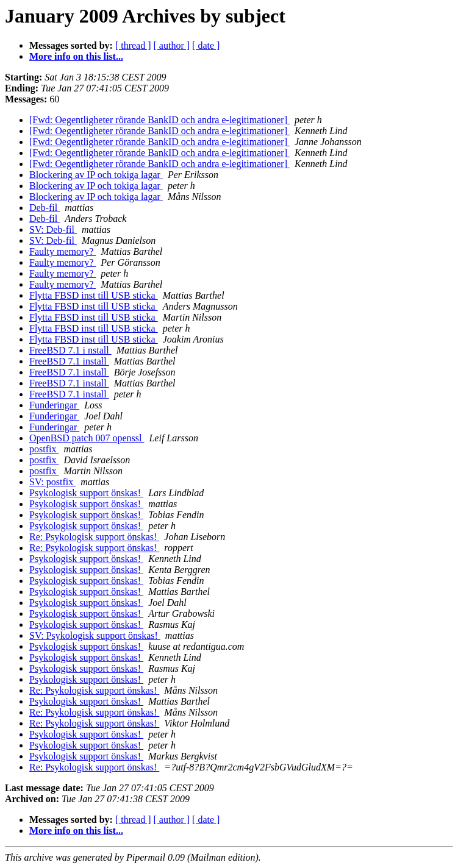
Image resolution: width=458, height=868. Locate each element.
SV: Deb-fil (53, 229)
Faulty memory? (63, 251)
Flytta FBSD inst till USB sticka (94, 295)
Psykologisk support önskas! (86, 493)
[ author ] (172, 45)
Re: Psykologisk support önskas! (94, 537)
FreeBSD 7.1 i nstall (70, 350)
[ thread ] (133, 45)
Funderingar (54, 405)
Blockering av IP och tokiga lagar (96, 175)
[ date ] (206, 45)
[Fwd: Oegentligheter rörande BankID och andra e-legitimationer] (159, 120)
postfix (44, 449)
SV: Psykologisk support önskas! (95, 635)
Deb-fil (45, 208)
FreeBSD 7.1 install (69, 361)
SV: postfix (52, 482)
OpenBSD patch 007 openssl (87, 438)
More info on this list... (76, 56)
